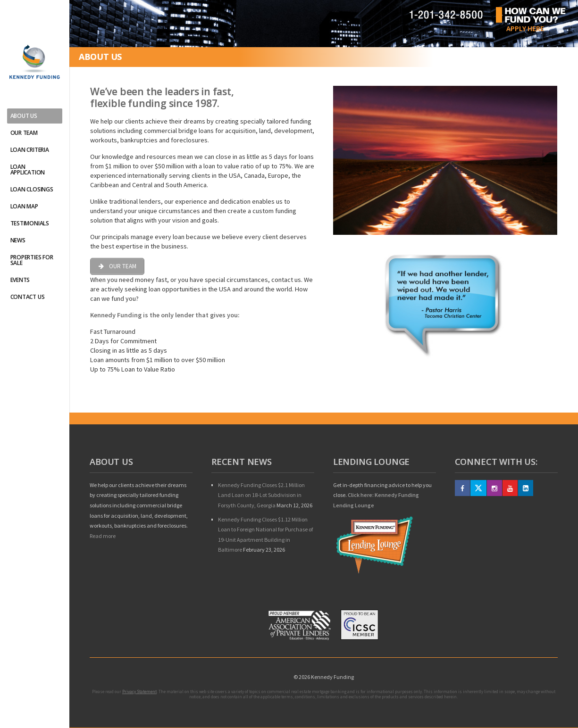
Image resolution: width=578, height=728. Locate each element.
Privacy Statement (139, 691)
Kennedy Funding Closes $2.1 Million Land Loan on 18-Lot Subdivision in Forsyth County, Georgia (261, 495)
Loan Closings (32, 189)
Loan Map (24, 206)
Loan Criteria (30, 150)
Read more (103, 536)
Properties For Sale (32, 260)
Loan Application (28, 170)
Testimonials (30, 223)
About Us (24, 116)
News (18, 240)
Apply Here (525, 28)
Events (20, 280)
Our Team (24, 133)
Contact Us (28, 297)
